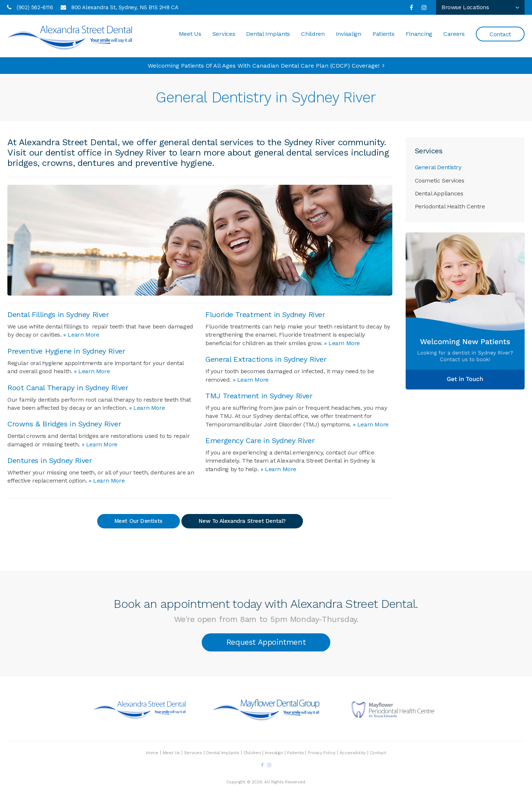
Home (152, 751)
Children (313, 35)
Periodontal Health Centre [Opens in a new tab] (450, 206)
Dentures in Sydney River (50, 460)
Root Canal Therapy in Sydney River (68, 388)
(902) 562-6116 (35, 7)
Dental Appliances (439, 193)
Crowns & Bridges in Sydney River (64, 424)
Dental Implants (268, 35)
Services (224, 35)
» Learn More (81, 335)
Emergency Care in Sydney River (260, 440)
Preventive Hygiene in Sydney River (66, 351)
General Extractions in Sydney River (266, 359)
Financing (419, 35)
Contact (500, 35)
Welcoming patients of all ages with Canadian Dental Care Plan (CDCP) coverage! (264, 66)
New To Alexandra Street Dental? (242, 521)
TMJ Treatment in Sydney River (259, 396)
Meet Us (190, 35)
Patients (383, 35)
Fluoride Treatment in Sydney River (265, 314)
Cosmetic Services (440, 181)
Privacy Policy (321, 751)
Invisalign (349, 35)
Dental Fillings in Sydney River (58, 314)
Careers (454, 35)
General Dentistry (438, 167)
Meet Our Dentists (139, 521)
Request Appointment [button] (266, 641)
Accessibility (353, 751)
